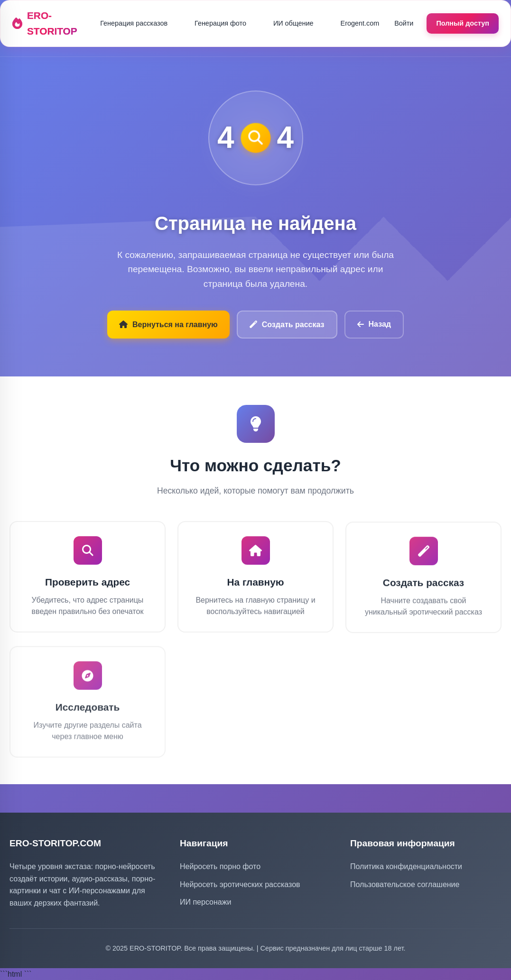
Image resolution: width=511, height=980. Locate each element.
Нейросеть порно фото (220, 866)
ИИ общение (293, 23)
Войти (404, 23)
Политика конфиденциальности (406, 866)
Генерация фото (220, 23)
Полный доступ (463, 23)
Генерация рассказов (134, 23)
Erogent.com (360, 23)
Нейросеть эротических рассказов (240, 884)
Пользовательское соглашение (405, 884)
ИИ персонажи (205, 902)
